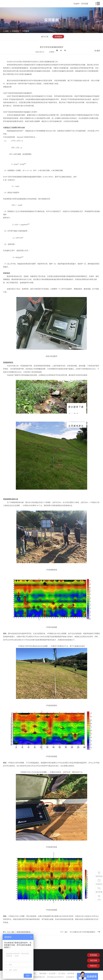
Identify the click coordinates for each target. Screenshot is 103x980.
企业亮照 (52, 974)
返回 (97, 51)
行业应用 (15, 31)
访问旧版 (85, 4)
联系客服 (93, 955)
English (76, 4)
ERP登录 (71, 974)
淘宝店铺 (93, 960)
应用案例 (26, 31)
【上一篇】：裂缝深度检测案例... (19, 932)
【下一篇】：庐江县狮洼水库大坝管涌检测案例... (78, 932)
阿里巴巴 (93, 966)
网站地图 (43, 974)
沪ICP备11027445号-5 (55, 977)
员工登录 (62, 974)
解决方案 (45, 37)
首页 (6, 31)
